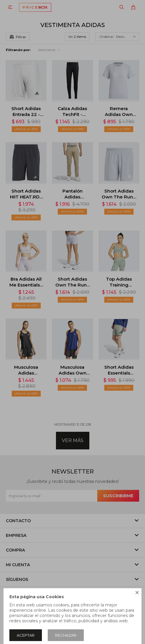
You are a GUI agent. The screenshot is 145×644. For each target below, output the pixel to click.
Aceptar (26, 635)
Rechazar (66, 635)
